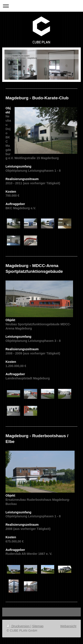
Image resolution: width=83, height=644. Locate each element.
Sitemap (38, 626)
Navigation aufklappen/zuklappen (41, 6)
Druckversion (18, 626)
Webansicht (68, 626)
